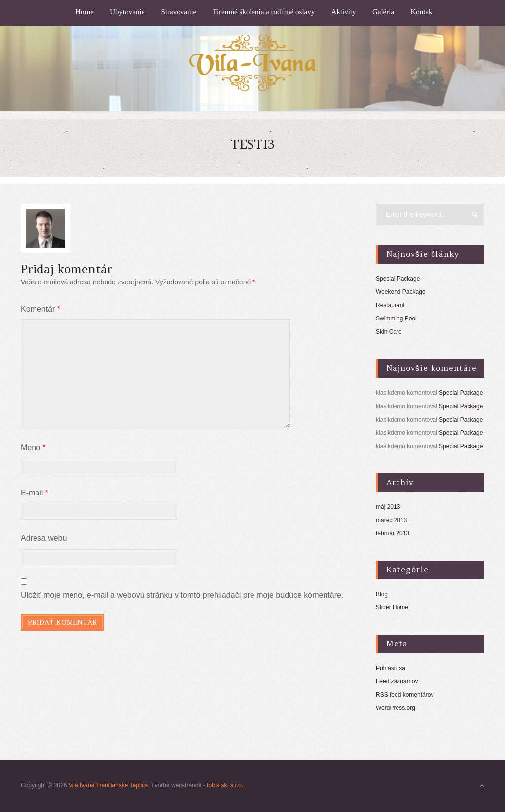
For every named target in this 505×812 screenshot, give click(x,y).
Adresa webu (44, 538)
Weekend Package (401, 292)
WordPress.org (396, 708)
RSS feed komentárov (405, 695)
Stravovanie (179, 12)
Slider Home (392, 607)
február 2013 (393, 533)
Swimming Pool (396, 318)
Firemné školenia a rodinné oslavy (264, 12)
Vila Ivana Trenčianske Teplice (108, 785)
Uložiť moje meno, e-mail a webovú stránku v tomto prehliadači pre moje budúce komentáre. (182, 595)
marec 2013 (391, 520)
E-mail (35, 493)
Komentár (40, 309)
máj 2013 (388, 507)
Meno (33, 447)
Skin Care (389, 332)
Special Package (398, 279)
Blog (382, 594)
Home (85, 12)
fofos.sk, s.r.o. (225, 785)
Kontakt (422, 12)
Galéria (383, 12)
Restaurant (390, 305)
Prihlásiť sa (391, 668)
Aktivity (344, 12)
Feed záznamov (397, 681)
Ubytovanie (127, 12)
